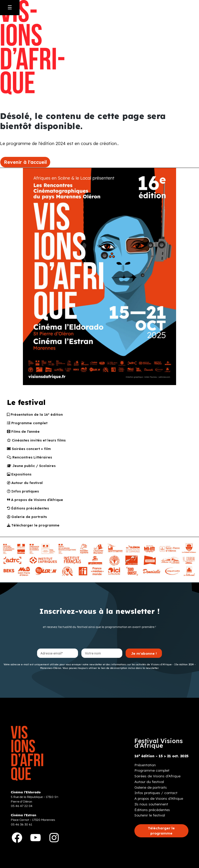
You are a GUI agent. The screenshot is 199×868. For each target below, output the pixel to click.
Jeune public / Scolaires (32, 467)
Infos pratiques (23, 493)
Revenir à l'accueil (25, 162)
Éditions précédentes (29, 511)
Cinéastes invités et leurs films (37, 441)
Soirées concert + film (29, 450)
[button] (161, 834)
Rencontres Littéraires (30, 458)
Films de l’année (24, 432)
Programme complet (28, 424)
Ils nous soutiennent (151, 807)
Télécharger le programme (34, 528)
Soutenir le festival (150, 818)
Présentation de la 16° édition (36, 415)
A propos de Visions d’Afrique (36, 502)
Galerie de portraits (27, 520)
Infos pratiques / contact (156, 796)
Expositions (20, 476)
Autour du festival (26, 485)
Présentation (145, 768)
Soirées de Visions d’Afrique (157, 779)
